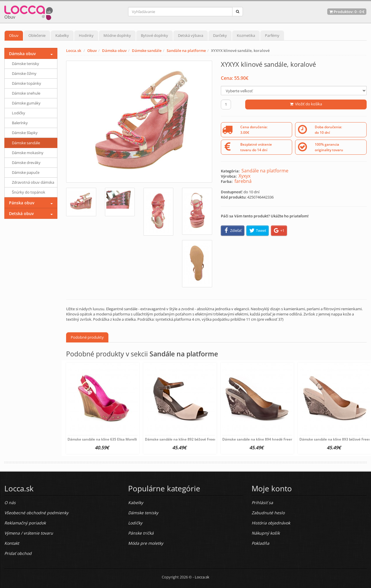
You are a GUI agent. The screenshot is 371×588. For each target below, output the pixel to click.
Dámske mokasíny (28, 153)
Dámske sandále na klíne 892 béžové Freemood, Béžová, (191, 439)
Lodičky (19, 113)
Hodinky (86, 35)
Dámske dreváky (26, 163)
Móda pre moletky (146, 543)
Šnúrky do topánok (29, 192)
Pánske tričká (141, 533)
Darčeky (220, 35)
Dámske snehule (26, 93)
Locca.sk (74, 50)
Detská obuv (21, 213)
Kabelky (62, 35)
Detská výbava (191, 35)
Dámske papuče (26, 172)
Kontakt (12, 543)
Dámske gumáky (26, 103)
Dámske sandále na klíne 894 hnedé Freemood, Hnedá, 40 (270, 439)
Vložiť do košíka (306, 104)
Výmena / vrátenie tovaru (29, 533)
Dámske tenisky (26, 64)
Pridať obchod (18, 553)
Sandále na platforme (186, 50)
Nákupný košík (266, 533)
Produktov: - (347, 12)
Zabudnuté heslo (268, 513)
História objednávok (271, 523)
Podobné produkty (87, 337)
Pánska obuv (22, 203)
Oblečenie (37, 35)
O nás (10, 503)
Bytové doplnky (154, 35)
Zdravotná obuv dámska (33, 182)
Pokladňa (260, 543)
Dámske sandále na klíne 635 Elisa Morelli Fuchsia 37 (111, 439)
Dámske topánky (27, 83)
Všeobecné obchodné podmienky (36, 513)
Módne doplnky (117, 35)
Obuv (14, 35)
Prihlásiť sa (262, 503)
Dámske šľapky (25, 133)
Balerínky (20, 123)
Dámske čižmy (24, 73)
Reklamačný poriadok (25, 523)
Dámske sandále (147, 50)
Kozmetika (246, 35)
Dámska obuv (114, 50)
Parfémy (272, 35)
